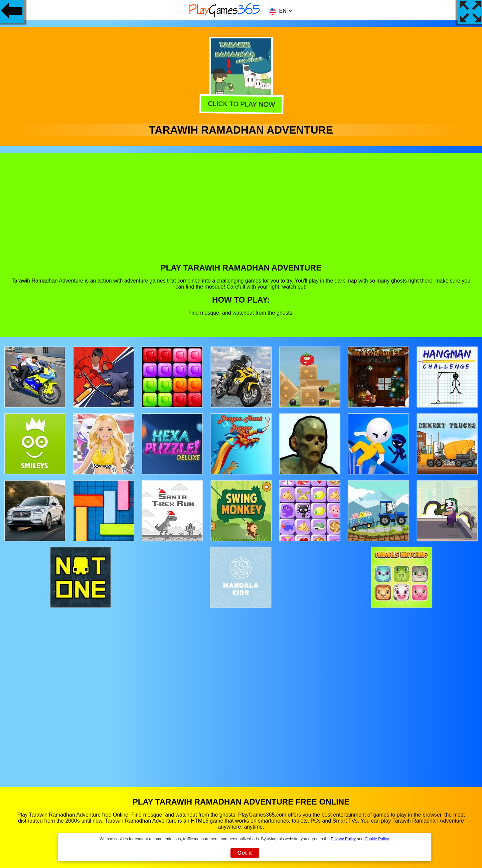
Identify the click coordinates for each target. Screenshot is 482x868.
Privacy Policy (343, 839)
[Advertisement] (241, 213)
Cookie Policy (377, 839)
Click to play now (240, 104)
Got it (245, 853)
